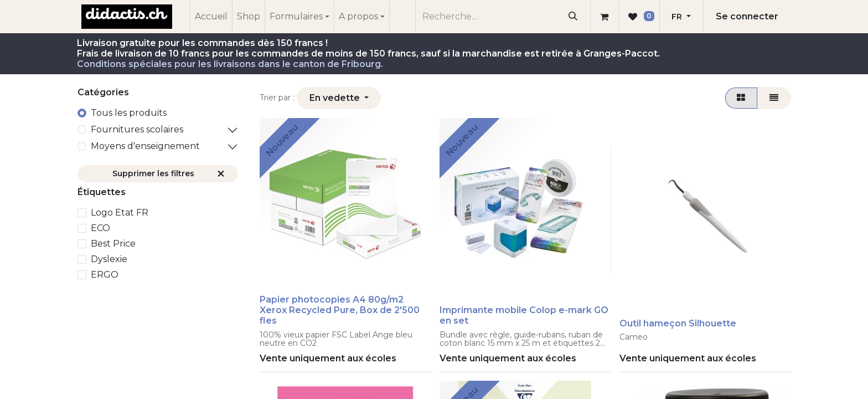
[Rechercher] (573, 17)
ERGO (105, 275)
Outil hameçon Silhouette (678, 323)
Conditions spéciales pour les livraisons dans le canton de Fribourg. (230, 64)
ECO (100, 228)
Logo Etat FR (120, 213)
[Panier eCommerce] (604, 17)
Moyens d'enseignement (145, 146)
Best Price (113, 244)
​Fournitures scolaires (137, 129)
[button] (339, 98)
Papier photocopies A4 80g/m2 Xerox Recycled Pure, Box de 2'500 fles (340, 310)
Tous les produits (129, 113)
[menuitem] (211, 17)
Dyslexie (109, 259)
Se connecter (747, 16)
